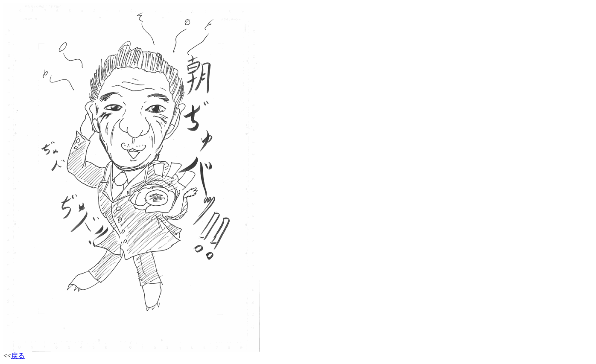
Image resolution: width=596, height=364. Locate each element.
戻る (18, 356)
